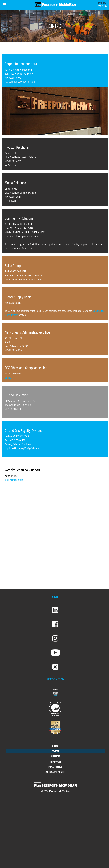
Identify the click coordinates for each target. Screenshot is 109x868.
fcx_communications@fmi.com (20, 82)
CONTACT (55, 751)
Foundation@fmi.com (21, 248)
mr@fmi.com (11, 201)
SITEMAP (55, 746)
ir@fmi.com (10, 166)
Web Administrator (14, 480)
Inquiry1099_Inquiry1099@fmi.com (22, 449)
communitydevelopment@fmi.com (22, 236)
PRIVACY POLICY (55, 767)
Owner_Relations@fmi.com (18, 445)
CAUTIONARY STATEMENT (55, 772)
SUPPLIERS (55, 756)
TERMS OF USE (55, 762)
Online (8, 378)
